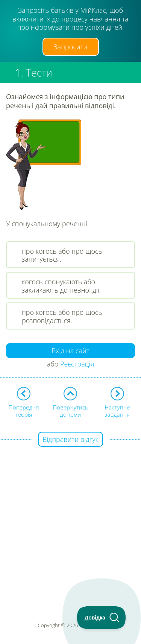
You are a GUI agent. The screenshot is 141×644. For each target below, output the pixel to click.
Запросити (71, 47)
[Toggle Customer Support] (102, 618)
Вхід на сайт (70, 351)
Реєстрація (77, 364)
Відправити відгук (70, 439)
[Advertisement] (70, 511)
